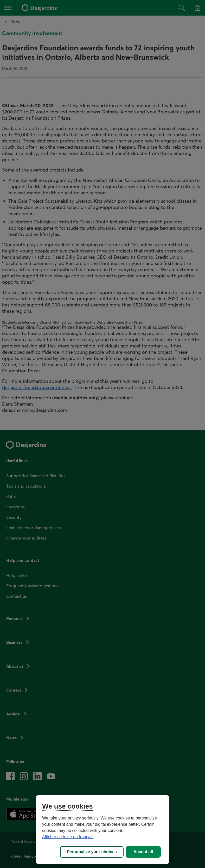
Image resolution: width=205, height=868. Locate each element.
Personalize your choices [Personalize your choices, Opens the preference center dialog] (92, 852)
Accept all (143, 852)
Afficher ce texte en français (68, 837)
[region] (102, 830)
